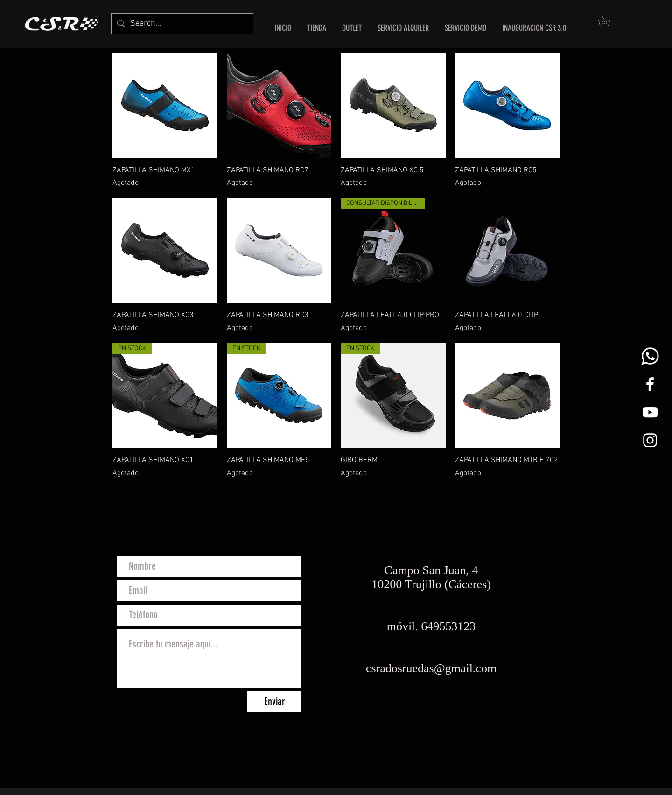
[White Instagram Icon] (650, 440)
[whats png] (650, 356)
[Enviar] (274, 702)
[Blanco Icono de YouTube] (650, 412)
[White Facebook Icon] (650, 384)
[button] (609, 21)
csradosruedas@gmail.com (431, 668)
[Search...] (182, 24)
